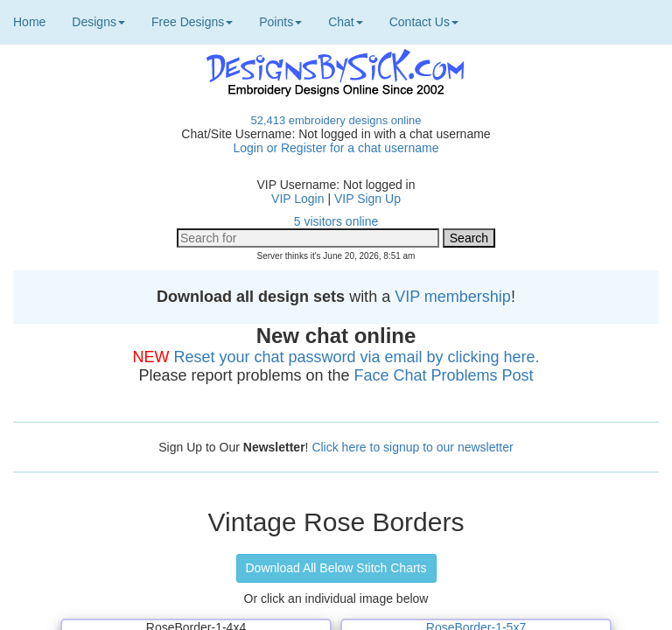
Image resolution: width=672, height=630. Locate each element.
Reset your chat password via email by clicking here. (356, 357)
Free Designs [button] (192, 22)
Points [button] (280, 22)
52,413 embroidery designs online (336, 120)
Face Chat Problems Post (444, 375)
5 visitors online (336, 221)
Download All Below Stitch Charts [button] (336, 568)
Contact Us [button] (424, 22)
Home (29, 22)
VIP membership (453, 297)
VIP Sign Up (367, 199)
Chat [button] (346, 22)
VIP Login (297, 199)
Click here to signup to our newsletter (412, 447)
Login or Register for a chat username (336, 148)
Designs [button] (98, 22)
